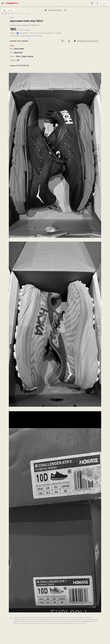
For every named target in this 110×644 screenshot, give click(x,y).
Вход (105, 3)
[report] (86, 41)
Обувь (12, 17)
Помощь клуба (88, 621)
